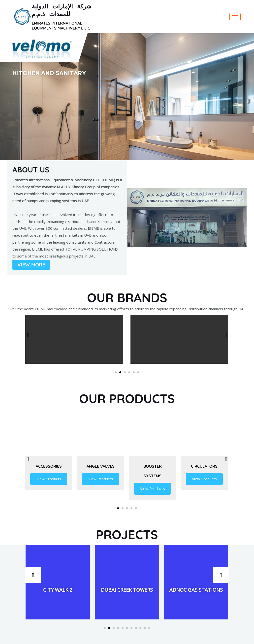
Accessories (49, 466)
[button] (116, 372)
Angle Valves (101, 466)
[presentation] (28, 335)
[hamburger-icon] (235, 17)
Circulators (204, 466)
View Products (49, 479)
